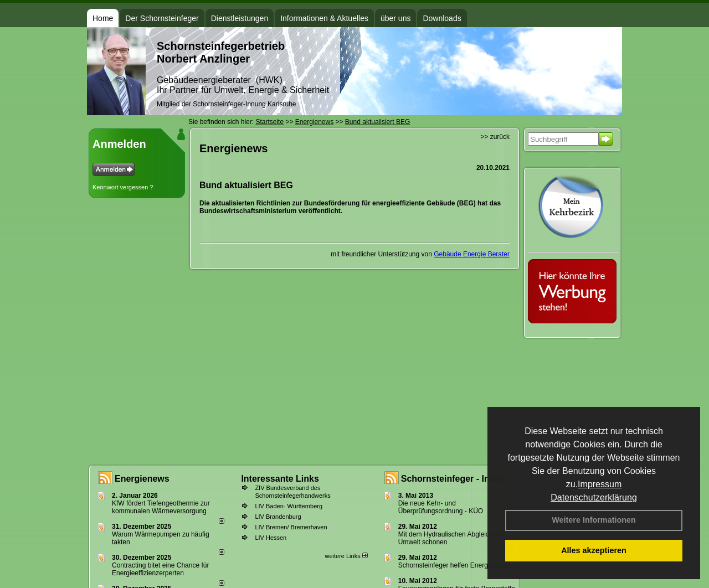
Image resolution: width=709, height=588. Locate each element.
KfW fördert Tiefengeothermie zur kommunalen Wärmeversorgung (161, 507)
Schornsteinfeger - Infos (452, 479)
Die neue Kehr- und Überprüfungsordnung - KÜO (441, 507)
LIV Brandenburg (278, 517)
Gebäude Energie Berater (472, 254)
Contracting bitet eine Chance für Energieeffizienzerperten (160, 569)
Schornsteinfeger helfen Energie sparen (457, 565)
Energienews (142, 479)
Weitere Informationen (594, 520)
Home (103, 18)
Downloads (442, 18)
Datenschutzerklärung (594, 497)
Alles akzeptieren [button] (594, 550)
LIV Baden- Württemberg (289, 506)
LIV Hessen (271, 538)
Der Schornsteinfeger (162, 18)
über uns (395, 18)
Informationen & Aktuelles (324, 18)
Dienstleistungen (240, 18)
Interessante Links (280, 479)
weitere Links (346, 556)
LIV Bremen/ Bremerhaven (291, 527)
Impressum (600, 484)
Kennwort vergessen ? (123, 187)
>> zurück (495, 137)
